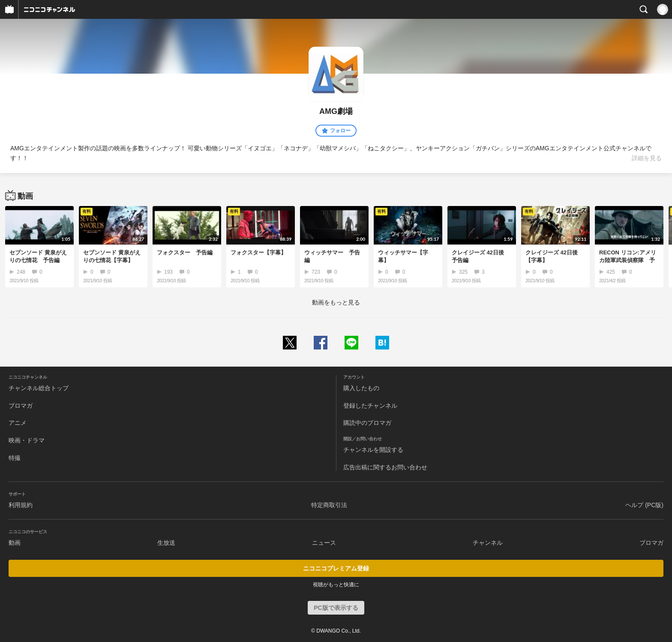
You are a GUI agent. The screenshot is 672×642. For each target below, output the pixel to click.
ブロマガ (21, 406)
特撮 (15, 458)
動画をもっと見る (336, 302)
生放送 (166, 543)
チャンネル (488, 543)
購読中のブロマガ (367, 423)
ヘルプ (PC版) (644, 505)
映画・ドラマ (27, 440)
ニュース (324, 543)
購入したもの (361, 388)
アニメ (18, 423)
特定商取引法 (329, 505)
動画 (15, 543)
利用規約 (21, 505)
